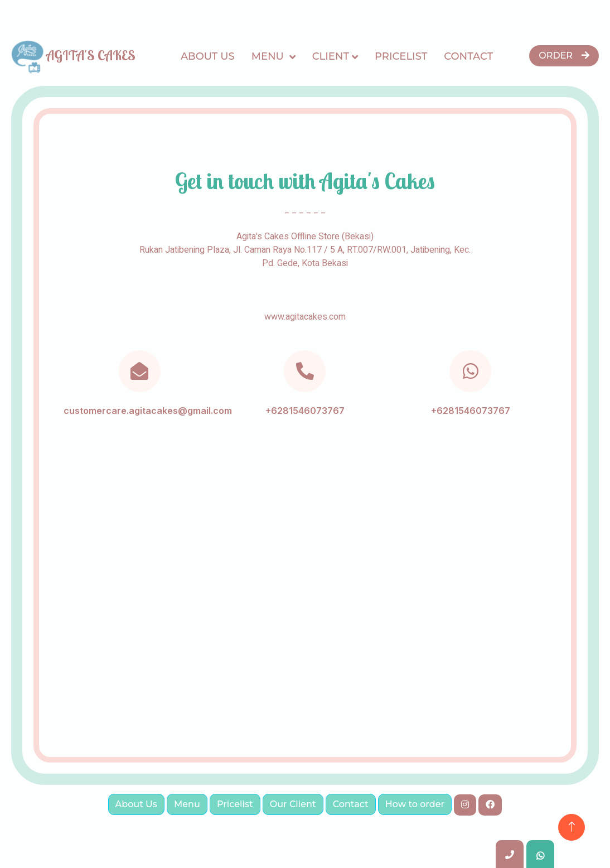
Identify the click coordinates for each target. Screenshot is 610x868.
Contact (468, 56)
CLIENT (331, 56)
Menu (269, 56)
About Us (208, 56)
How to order (415, 804)
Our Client (293, 804)
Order (564, 56)
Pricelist (401, 56)
